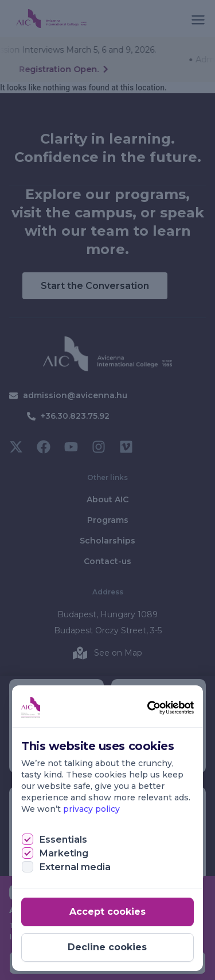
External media (75, 867)
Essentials (63, 840)
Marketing (64, 853)
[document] (107, 490)
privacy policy (91, 809)
